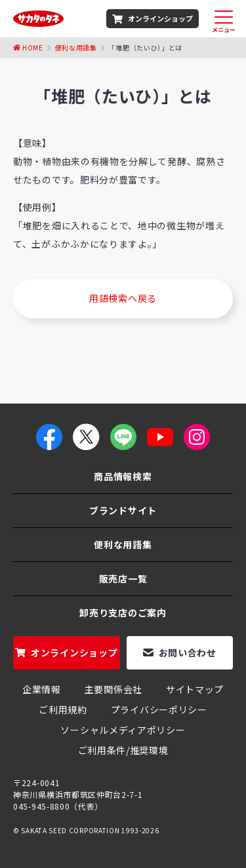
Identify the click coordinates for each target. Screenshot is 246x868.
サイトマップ (195, 689)
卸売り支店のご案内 (123, 613)
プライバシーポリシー (159, 709)
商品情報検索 (123, 476)
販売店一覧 (123, 578)
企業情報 (42, 689)
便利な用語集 (76, 47)
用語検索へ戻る (123, 298)
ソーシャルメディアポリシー (123, 730)
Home (33, 47)
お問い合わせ (188, 652)
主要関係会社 (113, 689)
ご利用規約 (63, 709)
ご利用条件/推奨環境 (123, 750)
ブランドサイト (123, 510)
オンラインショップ (160, 18)
